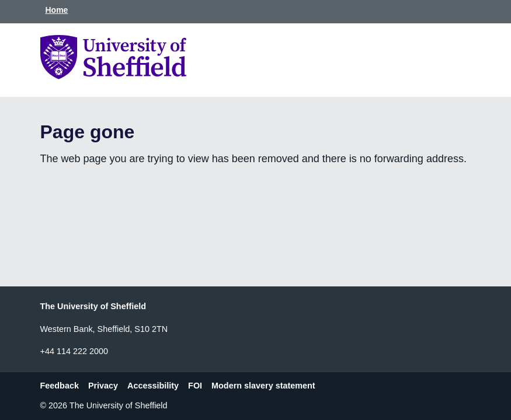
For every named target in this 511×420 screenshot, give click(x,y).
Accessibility (153, 386)
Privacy (103, 386)
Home (57, 10)
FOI (195, 386)
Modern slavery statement (263, 386)
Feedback (60, 386)
